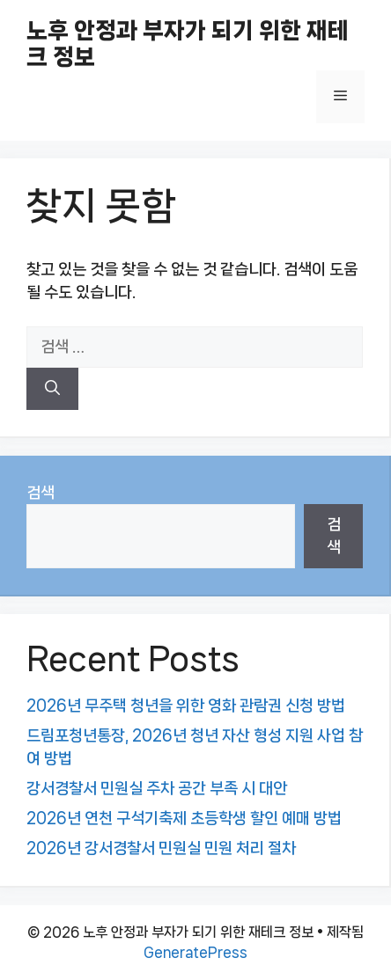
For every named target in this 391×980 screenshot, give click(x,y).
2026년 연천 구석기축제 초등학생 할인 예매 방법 (184, 818)
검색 (41, 493)
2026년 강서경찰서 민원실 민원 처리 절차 (161, 848)
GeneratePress (195, 952)
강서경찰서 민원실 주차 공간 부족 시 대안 (157, 788)
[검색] (52, 389)
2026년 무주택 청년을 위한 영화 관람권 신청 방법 (186, 706)
